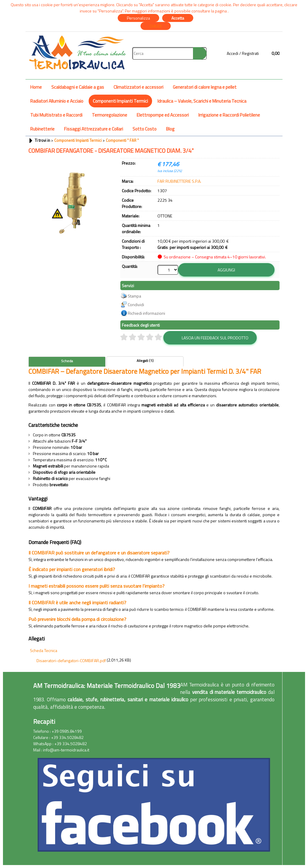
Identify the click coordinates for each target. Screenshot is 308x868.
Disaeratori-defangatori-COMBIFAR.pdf (71, 660)
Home (36, 87)
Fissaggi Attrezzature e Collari (94, 129)
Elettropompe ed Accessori (163, 115)
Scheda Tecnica (44, 650)
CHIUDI (156, 26)
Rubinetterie (42, 129)
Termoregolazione (110, 115)
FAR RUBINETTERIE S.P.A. (179, 181)
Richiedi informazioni (146, 313)
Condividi (136, 305)
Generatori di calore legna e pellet (205, 87)
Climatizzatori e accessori (138, 87)
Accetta (178, 18)
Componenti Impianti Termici (120, 101)
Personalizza (138, 18)
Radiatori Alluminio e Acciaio (57, 101)
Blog (170, 129)
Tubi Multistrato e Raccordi (56, 115)
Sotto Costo (145, 129)
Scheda (67, 361)
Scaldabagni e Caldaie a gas (78, 87)
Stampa (134, 296)
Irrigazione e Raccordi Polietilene (229, 115)
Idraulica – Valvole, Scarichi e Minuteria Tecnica (202, 101)
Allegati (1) (145, 361)
